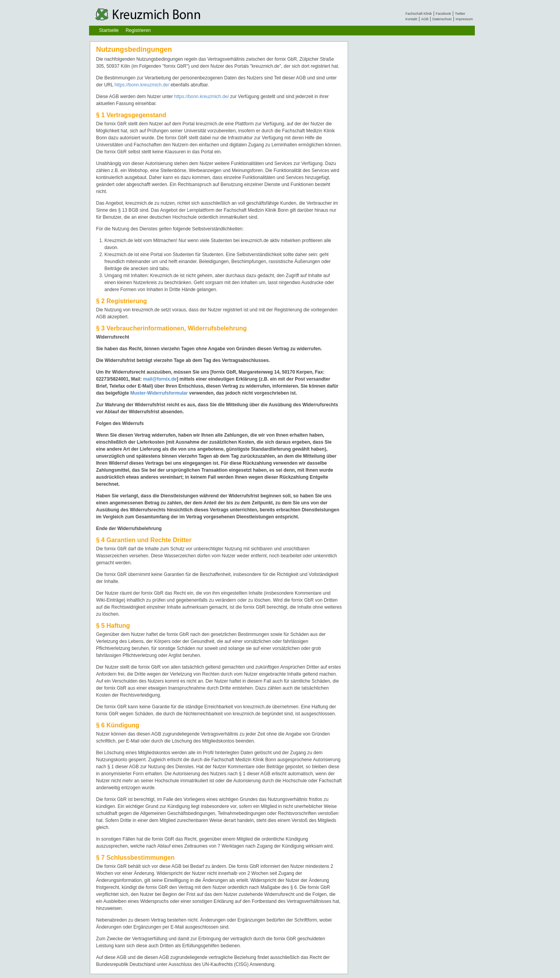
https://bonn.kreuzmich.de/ (142, 85)
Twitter (460, 14)
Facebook (443, 14)
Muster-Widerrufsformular (159, 393)
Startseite (109, 30)
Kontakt (412, 19)
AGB (425, 19)
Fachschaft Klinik (419, 14)
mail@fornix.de (160, 379)
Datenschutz (442, 19)
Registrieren (138, 30)
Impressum (464, 19)
